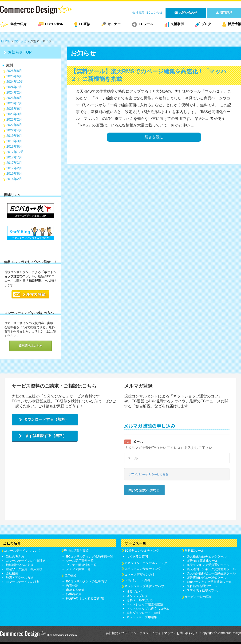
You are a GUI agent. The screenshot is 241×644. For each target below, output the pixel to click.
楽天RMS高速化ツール (202, 561)
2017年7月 (14, 157)
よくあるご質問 (137, 556)
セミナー (114, 24)
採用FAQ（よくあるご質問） (86, 598)
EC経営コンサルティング (142, 551)
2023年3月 (14, 114)
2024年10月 (15, 82)
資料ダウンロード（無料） (145, 613)
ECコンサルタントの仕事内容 (87, 581)
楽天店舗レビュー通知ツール (207, 578)
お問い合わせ (186, 633)
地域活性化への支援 (20, 565)
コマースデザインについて (22, 551)
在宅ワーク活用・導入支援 (24, 569)
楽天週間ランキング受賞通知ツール (211, 569)
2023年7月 (14, 103)
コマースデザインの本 (140, 575)
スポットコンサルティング (143, 569)
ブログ (206, 24)
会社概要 (138, 13)
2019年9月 (14, 136)
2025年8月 (14, 71)
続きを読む (154, 137)
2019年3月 (14, 141)
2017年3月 (14, 163)
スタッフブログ (137, 596)
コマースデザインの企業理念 (26, 561)
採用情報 (234, 24)
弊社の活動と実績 (76, 551)
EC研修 (85, 24)
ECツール (146, 24)
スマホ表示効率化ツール (203, 590)
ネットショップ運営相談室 (145, 604)
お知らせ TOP (20, 52)
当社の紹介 (18, 24)
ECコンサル (155, 13)
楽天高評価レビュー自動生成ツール (211, 573)
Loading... (177, 465)
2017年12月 (15, 152)
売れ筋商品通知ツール (202, 586)
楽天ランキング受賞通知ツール (208, 565)
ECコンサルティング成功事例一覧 (90, 556)
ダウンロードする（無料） (46, 419)
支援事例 (177, 24)
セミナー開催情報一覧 (81, 565)
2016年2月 (14, 179)
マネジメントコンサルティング (146, 563)
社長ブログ (134, 592)
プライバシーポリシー (136, 633)
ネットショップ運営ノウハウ (144, 586)
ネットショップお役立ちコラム (148, 609)
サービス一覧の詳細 (198, 597)
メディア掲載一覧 (78, 569)
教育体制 (72, 586)
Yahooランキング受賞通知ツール (209, 582)
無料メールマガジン (140, 600)
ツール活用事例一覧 (80, 561)
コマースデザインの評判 (23, 582)
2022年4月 (14, 130)
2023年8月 (14, 98)
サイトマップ (164, 633)
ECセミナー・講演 (137, 580)
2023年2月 (14, 119)
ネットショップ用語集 (142, 617)
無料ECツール (194, 551)
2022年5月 (14, 125)
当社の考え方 (15, 556)
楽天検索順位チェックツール (207, 556)
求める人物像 (75, 590)
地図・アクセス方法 (20, 578)
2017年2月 (14, 168)
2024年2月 (14, 92)
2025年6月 (14, 76)
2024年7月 (14, 87)
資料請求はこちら (31, 346)
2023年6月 (14, 109)
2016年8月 (14, 173)
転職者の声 (74, 594)
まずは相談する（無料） (46, 436)
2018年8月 (14, 146)
